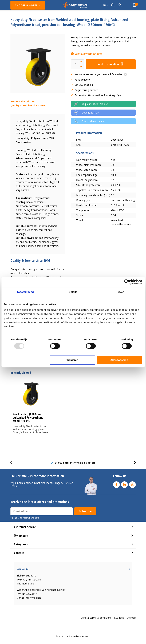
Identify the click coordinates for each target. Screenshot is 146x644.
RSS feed (119, 618)
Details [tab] (73, 292)
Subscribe (85, 511)
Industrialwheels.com (78, 636)
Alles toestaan (119, 360)
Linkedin (124, 484)
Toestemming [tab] (25, 292)
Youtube (132, 484)
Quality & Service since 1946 (28, 105)
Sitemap (131, 618)
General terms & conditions (96, 618)
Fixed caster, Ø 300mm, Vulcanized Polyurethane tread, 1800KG (28, 418)
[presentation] (13, 463)
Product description (23, 101)
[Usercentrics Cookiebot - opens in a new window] (127, 282)
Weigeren (72, 360)
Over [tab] (121, 292)
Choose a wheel (26, 5)
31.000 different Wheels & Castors (75, 463)
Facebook (116, 484)
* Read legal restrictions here (25, 518)
